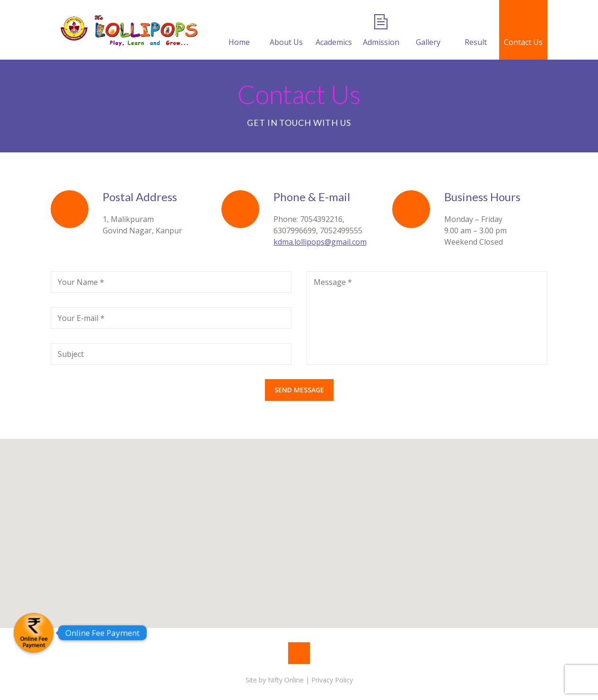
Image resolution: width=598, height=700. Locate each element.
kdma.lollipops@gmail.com (320, 242)
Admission (381, 31)
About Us (286, 31)
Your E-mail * (81, 318)
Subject (71, 354)
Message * (333, 282)
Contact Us (523, 31)
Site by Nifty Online (275, 680)
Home (239, 31)
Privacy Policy (332, 680)
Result (476, 31)
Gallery (428, 31)
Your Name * (81, 282)
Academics (334, 31)
